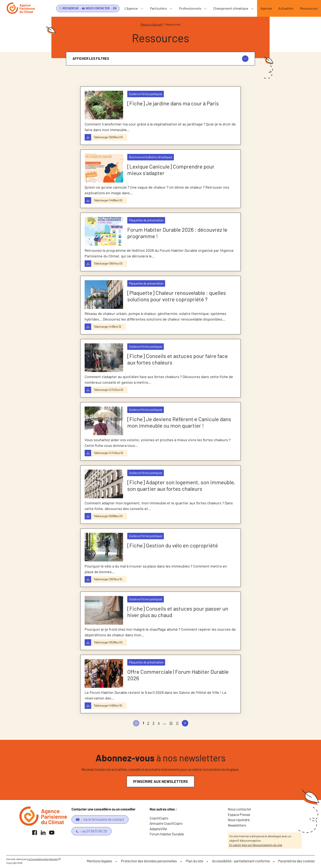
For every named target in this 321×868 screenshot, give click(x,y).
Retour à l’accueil (151, 24)
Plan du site (194, 861)
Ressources (309, 8)
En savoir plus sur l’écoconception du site (256, 845)
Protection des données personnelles (149, 861)
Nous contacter (239, 809)
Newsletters (237, 825)
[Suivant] (185, 723)
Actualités (286, 8)
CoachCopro (159, 818)
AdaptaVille (158, 829)
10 (171, 723)
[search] (68, 8)
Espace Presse (239, 814)
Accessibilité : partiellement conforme (241, 861)
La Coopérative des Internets (43, 859)
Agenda (266, 8)
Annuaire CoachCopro (166, 823)
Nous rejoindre (239, 820)
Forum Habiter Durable (167, 834)
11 (177, 723)
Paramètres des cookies (296, 861)
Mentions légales (99, 861)
